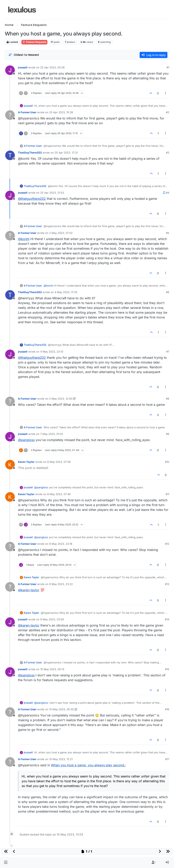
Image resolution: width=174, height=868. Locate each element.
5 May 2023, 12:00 (61, 399)
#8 (168, 399)
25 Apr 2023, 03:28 (52, 67)
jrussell (23, 67)
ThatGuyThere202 (30, 153)
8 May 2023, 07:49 (59, 494)
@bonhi (24, 239)
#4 (168, 193)
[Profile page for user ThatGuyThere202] (10, 155)
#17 (167, 759)
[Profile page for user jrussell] (10, 70)
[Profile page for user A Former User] (10, 115)
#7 (168, 352)
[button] (6, 862)
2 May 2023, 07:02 (61, 233)
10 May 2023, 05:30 (61, 709)
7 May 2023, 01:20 (52, 434)
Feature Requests (34, 42)
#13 (167, 584)
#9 (168, 434)
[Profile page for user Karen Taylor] (10, 465)
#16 (167, 709)
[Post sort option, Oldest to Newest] (24, 55)
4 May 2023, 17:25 (66, 292)
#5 (168, 233)
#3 (168, 153)
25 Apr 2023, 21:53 (52, 193)
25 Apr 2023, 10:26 (61, 112)
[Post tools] (166, 93)
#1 (168, 67)
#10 (167, 462)
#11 (167, 494)
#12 (167, 544)
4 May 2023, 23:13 (52, 352)
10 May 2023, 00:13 (52, 669)
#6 (168, 292)
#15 (167, 669)
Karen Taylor (26, 462)
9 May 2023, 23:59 (52, 619)
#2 (168, 112)
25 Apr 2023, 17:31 (66, 153)
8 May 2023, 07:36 (59, 462)
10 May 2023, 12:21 (61, 759)
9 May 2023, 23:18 (61, 544)
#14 (167, 619)
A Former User (27, 112)
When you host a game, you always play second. (88, 765)
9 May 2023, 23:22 (61, 584)
